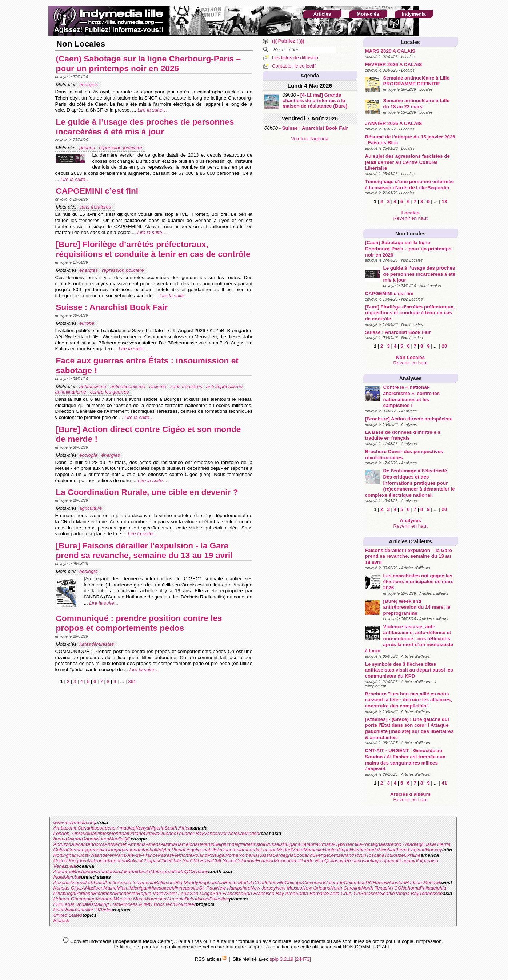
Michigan (139, 888)
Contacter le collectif (294, 66)
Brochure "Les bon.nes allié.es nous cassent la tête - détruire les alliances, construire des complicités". (409, 700)
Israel (203, 899)
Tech (170, 904)
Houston (396, 882)
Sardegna (283, 855)
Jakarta (75, 839)
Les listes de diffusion (295, 58)
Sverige (321, 855)
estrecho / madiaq (116, 828)
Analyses (410, 378)
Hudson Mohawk (423, 882)
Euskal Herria (436, 844)
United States (68, 915)
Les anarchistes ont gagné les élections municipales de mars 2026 (418, 582)
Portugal (216, 855)
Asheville (79, 882)
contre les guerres (110, 392)
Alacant (79, 844)
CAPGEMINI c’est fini (389, 293)
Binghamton (211, 882)
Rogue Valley (151, 893)
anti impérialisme (225, 386)
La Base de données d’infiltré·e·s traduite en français (403, 435)
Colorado (334, 882)
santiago (372, 861)
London (268, 850)
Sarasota (370, 893)
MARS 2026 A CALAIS (390, 51)
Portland (84, 893)
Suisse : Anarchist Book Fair (398, 332)
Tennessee (431, 893)
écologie (89, 455)
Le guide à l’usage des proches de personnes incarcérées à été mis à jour (419, 274)
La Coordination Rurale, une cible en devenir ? (147, 492)
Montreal (119, 833)
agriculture (91, 508)
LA (82, 888)
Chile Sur (180, 861)
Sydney (200, 872)
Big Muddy (187, 882)
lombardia (250, 850)
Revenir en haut (411, 218)
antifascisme (93, 386)
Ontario (136, 833)
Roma (232, 855)
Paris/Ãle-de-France (136, 855)
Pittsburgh (64, 893)
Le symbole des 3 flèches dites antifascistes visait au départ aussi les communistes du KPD (409, 670)
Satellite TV (88, 910)
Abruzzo (62, 844)
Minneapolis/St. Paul (194, 888)
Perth (179, 872)
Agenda (310, 76)
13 (444, 201)
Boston (232, 882)
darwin (113, 872)
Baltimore (165, 882)
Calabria (309, 844)
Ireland (131, 850)
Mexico (281, 861)
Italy (160, 850)
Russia (265, 855)
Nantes (331, 850)
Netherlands (365, 850)
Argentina (117, 861)
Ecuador (265, 861)
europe (87, 323)
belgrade (241, 844)
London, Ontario (71, 833)
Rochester (126, 893)
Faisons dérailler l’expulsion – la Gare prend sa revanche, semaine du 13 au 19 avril (409, 556)
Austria (168, 844)
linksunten (228, 850)
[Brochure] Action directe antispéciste (409, 419)
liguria (203, 850)
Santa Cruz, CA (343, 893)
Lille (213, 850)
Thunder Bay (190, 833)
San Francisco (228, 893)
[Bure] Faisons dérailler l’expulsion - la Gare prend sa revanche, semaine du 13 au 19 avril (144, 550)
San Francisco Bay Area (269, 893)
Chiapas (150, 861)
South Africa (178, 828)
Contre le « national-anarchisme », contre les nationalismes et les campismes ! (412, 396)
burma (60, 839)
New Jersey (263, 888)
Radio (70, 910)
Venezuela (65, 866)
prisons (88, 148)
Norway (434, 850)
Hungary (115, 850)
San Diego (201, 893)
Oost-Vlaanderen (97, 855)
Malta (298, 850)
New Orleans (316, 888)
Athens (153, 844)
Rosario (355, 861)
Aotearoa (63, 872)
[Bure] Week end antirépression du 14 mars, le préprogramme (417, 607)
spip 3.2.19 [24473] (290, 959)
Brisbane (83, 872)
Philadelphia (433, 888)
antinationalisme (128, 386)
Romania (248, 855)
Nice (383, 850)
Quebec (168, 833)
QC (127, 839)
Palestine (219, 899)
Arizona (62, 882)
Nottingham (66, 855)
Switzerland (342, 855)
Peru (294, 861)
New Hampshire (233, 888)
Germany (77, 850)
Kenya (142, 828)
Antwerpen (116, 844)
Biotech (61, 921)
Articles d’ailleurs (410, 541)
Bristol (257, 844)
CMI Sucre (224, 861)
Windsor (252, 833)
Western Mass (129, 899)
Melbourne (162, 872)
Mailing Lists (107, 904)
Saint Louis (178, 893)
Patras (165, 855)
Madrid (284, 850)
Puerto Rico (312, 861)
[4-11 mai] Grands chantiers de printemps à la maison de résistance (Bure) (315, 100)
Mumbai (72, 877)
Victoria (235, 833)
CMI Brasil (201, 861)
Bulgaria (291, 844)
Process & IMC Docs (142, 904)
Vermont (105, 899)
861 (132, 681)
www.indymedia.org (75, 822)
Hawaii (380, 882)
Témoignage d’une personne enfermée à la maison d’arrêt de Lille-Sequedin (409, 185)
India (59, 877)
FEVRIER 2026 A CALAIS (394, 64)
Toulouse (394, 855)
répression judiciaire (121, 148)
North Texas (374, 888)
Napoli (345, 850)
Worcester (156, 899)
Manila (116, 839)
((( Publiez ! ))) (288, 41)
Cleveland (313, 882)
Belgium (223, 844)
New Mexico (289, 888)
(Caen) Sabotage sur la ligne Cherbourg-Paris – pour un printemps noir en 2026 (408, 249)
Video (107, 910)
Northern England (407, 850)
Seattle (387, 893)
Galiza (60, 850)
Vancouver (215, 833)
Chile (164, 861)
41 (444, 783)
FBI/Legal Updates (73, 904)
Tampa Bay (407, 893)
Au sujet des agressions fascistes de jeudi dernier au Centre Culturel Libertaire (407, 162)
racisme (159, 386)
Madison (94, 888)
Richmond (104, 893)
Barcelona (187, 844)
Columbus (355, 882)
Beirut (191, 899)
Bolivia (134, 861)
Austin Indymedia (136, 882)
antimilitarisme (71, 392)
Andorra (96, 844)
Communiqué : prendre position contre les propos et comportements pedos (139, 623)
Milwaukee (161, 888)
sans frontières (96, 207)
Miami (123, 888)
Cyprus (342, 844)
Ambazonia (66, 828)
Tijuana (389, 861)
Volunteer (186, 904)
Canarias (87, 828)
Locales (410, 42)
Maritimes (99, 833)
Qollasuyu (335, 861)
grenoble (96, 850)
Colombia (245, 861)
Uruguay (406, 861)
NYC (392, 888)
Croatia (326, 844)
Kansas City (66, 888)
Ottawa (151, 833)
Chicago (294, 882)
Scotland (303, 855)
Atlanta (97, 882)
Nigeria (157, 828)
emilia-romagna (366, 844)
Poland (200, 855)
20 (444, 346)
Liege (190, 850)
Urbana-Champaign (75, 899)
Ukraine (412, 855)
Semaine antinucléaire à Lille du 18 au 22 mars (416, 104)
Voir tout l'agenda (310, 139)
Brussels (273, 844)
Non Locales (410, 234)
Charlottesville (269, 882)
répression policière (123, 270)
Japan (89, 839)
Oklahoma (409, 888)
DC (369, 882)
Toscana (375, 855)
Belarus (206, 844)
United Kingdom (71, 861)
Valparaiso (427, 861)
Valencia (97, 861)
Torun (360, 855)
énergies (89, 84)
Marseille (313, 850)
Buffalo (247, 882)
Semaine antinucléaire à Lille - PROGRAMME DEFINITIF (418, 81)
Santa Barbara (311, 893)
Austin (111, 882)
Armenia (137, 844)
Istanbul (147, 850)
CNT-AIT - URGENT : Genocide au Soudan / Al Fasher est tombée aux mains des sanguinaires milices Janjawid (405, 760)
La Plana (174, 850)
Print (58, 910)
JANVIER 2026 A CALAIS (394, 123)
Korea (103, 839)
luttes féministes (97, 644)
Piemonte (182, 855)
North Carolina (346, 888)
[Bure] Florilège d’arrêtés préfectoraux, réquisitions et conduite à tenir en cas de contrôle (410, 313)
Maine (110, 888)
